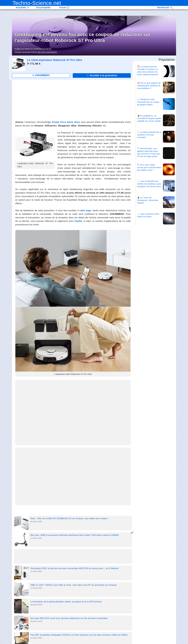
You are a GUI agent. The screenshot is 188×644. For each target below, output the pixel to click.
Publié (17, 49)
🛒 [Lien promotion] (102, 75)
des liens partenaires (47, 52)
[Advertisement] (73, 100)
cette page (85, 210)
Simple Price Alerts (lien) (66, 122)
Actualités (22, 8)
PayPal (78, 221)
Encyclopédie (43, 8)
